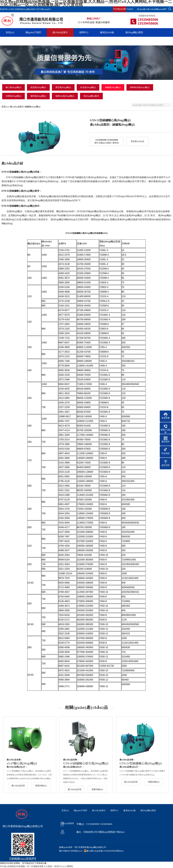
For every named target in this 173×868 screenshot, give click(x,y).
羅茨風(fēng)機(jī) (63, 87)
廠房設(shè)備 (107, 32)
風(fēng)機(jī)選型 (134, 32)
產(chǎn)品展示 (60, 32)
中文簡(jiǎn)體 (120, 9)
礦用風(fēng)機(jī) (38, 96)
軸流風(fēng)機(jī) (38, 87)
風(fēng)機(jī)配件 (91, 96)
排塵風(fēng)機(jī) (13, 96)
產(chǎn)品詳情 (18, 786)
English (130, 9)
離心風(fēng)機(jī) (13, 87)
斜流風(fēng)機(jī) (88, 87)
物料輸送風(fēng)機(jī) (140, 87)
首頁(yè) (10, 32)
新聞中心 (84, 32)
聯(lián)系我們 (13, 41)
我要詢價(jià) (41, 786)
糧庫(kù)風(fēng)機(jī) (65, 96)
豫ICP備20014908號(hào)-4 (71, 851)
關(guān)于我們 (33, 32)
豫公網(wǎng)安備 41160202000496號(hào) (105, 851)
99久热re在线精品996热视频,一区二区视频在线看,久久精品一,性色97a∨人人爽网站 (37, 866)
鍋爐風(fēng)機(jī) (113, 87)
